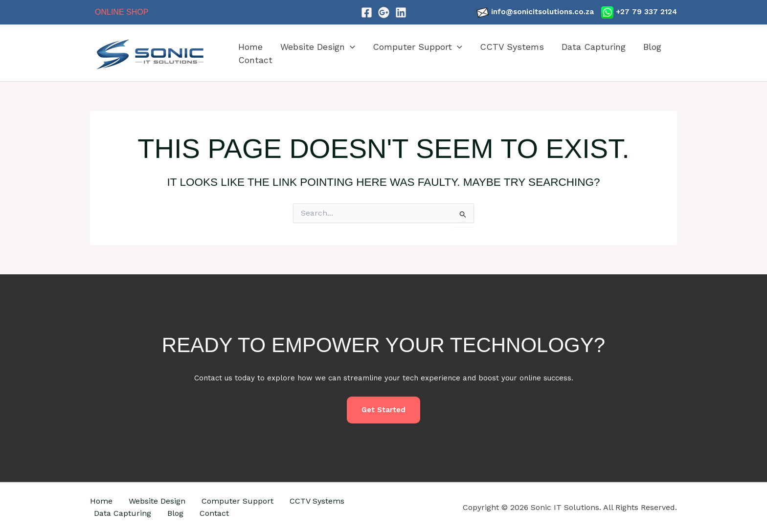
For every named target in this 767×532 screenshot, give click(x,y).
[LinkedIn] (401, 12)
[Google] (384, 12)
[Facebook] (367, 12)
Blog (652, 47)
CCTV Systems (512, 47)
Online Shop (122, 12)
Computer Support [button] (417, 47)
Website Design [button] (318, 47)
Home (250, 47)
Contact (255, 60)
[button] (350, 47)
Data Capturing (594, 47)
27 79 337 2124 (649, 12)
